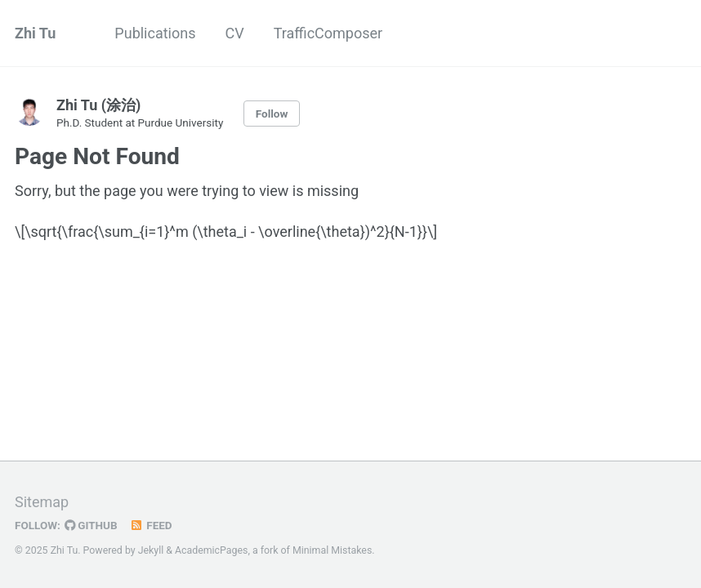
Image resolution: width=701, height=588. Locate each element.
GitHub (91, 525)
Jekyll (151, 550)
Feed (151, 525)
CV (234, 33)
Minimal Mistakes (332, 550)
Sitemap (42, 502)
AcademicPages (211, 550)
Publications (155, 33)
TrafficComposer (328, 33)
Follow (272, 114)
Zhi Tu (35, 33)
